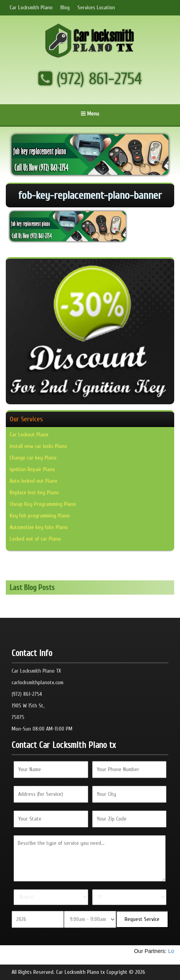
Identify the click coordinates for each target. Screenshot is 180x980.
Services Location (96, 8)
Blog (65, 8)
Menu (90, 114)
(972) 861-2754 (90, 79)
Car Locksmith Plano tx (81, 972)
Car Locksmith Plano (31, 8)
